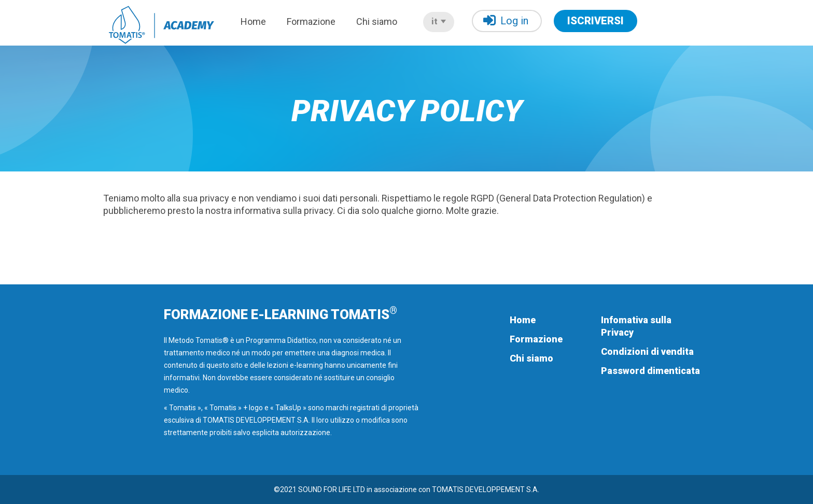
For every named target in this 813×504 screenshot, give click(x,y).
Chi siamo (377, 21)
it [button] (439, 21)
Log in (506, 20)
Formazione (311, 21)
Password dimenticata (650, 371)
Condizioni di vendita (647, 351)
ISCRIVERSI (595, 21)
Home (253, 21)
